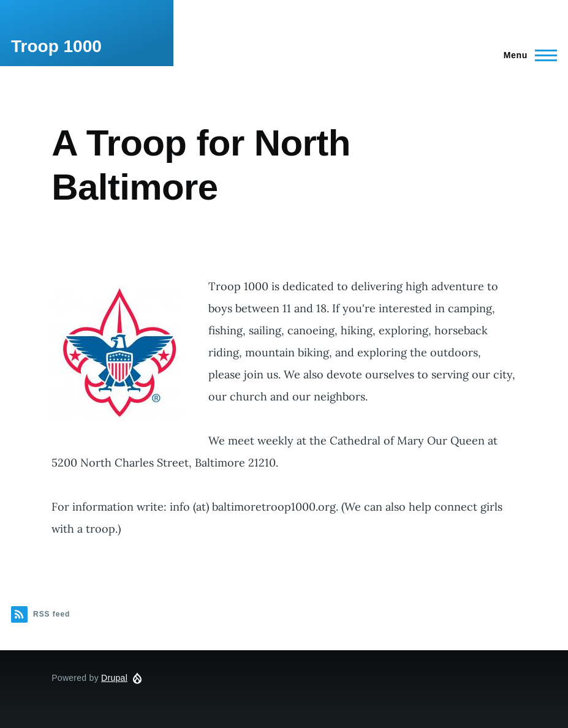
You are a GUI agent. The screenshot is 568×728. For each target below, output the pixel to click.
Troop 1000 (56, 46)
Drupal (114, 678)
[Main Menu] (527, 55)
